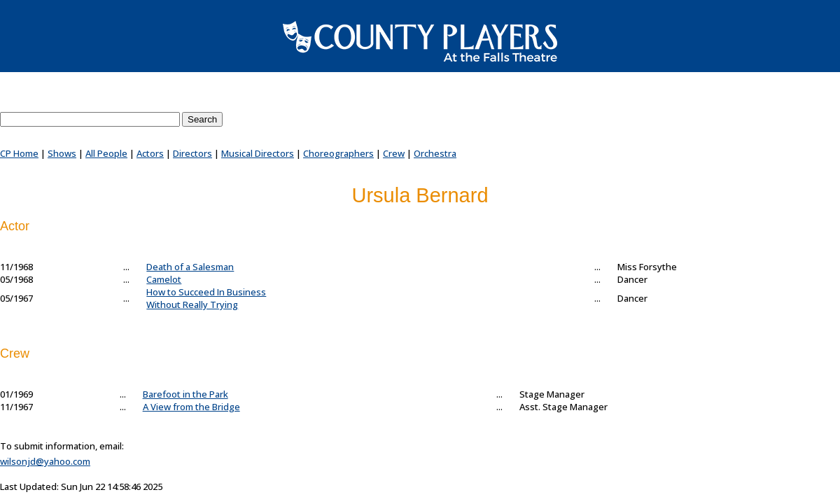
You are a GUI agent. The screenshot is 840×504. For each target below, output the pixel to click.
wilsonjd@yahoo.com (45, 461)
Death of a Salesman (190, 267)
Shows (62, 153)
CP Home (19, 153)
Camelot (164, 279)
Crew (394, 153)
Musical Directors (258, 153)
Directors (192, 153)
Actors (150, 153)
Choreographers (338, 153)
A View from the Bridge (191, 407)
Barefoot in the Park (185, 394)
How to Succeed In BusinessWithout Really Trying (206, 298)
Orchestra (435, 153)
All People (106, 153)
